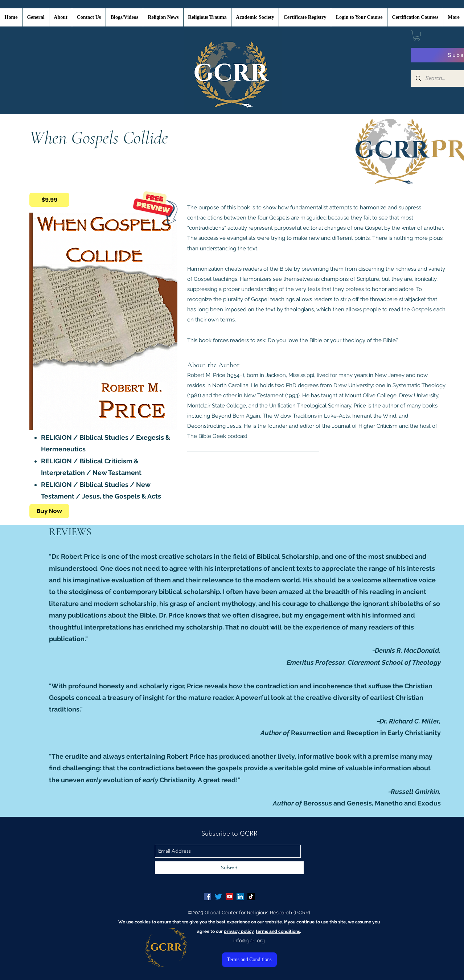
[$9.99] (49, 200)
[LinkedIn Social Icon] (240, 897)
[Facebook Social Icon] (208, 897)
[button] (417, 36)
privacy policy (239, 931)
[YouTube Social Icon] (229, 897)
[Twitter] (218, 897)
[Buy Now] (49, 511)
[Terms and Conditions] (249, 960)
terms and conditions (278, 931)
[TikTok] (251, 897)
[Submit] (229, 868)
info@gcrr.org (249, 940)
